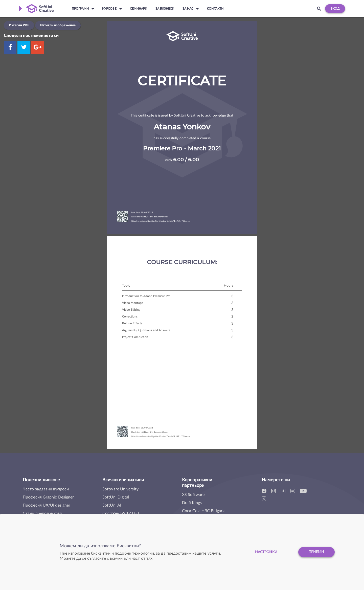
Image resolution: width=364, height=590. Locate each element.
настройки (266, 552)
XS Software (193, 495)
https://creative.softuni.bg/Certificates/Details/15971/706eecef (161, 221)
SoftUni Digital (116, 497)
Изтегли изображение (58, 25)
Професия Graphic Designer (48, 497)
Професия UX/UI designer (47, 505)
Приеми (316, 552)
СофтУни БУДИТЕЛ (121, 513)
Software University (120, 489)
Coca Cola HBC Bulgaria (204, 511)
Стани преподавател (42, 513)
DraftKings (192, 503)
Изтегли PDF (19, 25)
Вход (335, 9)
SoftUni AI (112, 505)
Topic (126, 286)
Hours (229, 286)
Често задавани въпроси (46, 489)
